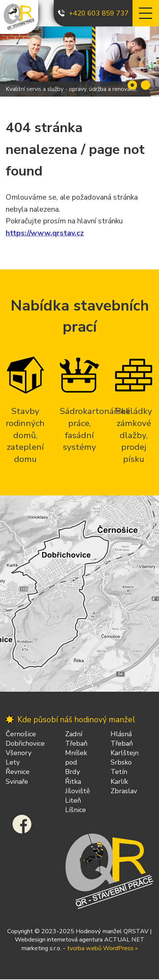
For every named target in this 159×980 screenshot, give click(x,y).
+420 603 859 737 (99, 13)
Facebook (22, 824)
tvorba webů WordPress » (102, 948)
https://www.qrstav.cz (45, 233)
